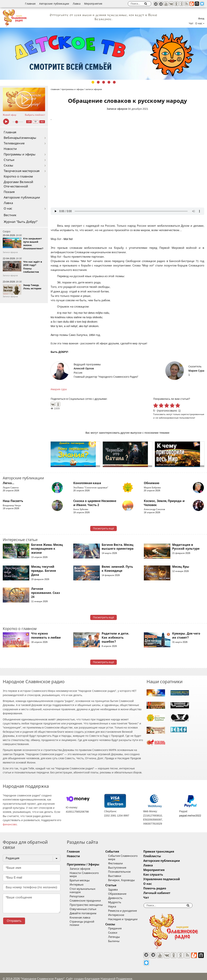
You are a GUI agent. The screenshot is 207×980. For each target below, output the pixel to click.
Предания (120, 925)
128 (29, 122)
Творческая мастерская (22, 171)
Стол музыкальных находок (88, 886)
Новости (10, 149)
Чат (191, 23)
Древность (120, 895)
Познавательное (124, 869)
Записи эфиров (117, 109)
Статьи (9, 160)
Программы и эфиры (20, 154)
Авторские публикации (54, 4)
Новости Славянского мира (88, 873)
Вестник (10, 215)
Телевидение (14, 143)
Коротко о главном (18, 176)
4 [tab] (109, 82)
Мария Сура (196, 371)
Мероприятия (93, 4)
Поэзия (9, 192)
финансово (10, 824)
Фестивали (121, 860)
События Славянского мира (132, 856)
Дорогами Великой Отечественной (18, 184)
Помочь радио (165, 888)
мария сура (59, 389)
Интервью (77, 881)
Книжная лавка (80, 911)
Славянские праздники (85, 894)
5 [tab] (114, 82)
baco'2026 (10, 973)
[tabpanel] (103, 54)
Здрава (118, 886)
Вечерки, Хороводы (127, 877)
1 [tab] (93, 82)
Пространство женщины (86, 898)
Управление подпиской (172, 879)
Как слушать (163, 875)
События (117, 852)
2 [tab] (98, 82)
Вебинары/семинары (20, 138)
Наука (117, 903)
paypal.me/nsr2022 (190, 816)
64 (36, 122)
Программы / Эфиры (83, 864)
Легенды (119, 934)
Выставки (120, 873)
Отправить (14, 921)
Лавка (77, 4)
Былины (119, 938)
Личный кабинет (167, 893)
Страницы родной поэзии (87, 915)
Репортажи (77, 890)
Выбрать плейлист (35, 115)
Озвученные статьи (83, 902)
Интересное (121, 912)
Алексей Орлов (84, 368)
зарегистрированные (193, 414)
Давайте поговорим (83, 907)
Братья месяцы (80, 877)
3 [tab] (104, 82)
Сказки (118, 930)
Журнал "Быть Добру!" (21, 222)
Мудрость (120, 899)
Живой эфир (9, 115)
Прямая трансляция (169, 852)
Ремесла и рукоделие (128, 907)
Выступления (122, 864)
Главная (30, 4)
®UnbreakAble (42, 973)
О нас (8, 209)
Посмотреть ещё (104, 528)
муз (42, 122)
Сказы (8, 165)
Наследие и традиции (128, 916)
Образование (122, 891)
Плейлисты (162, 856)
